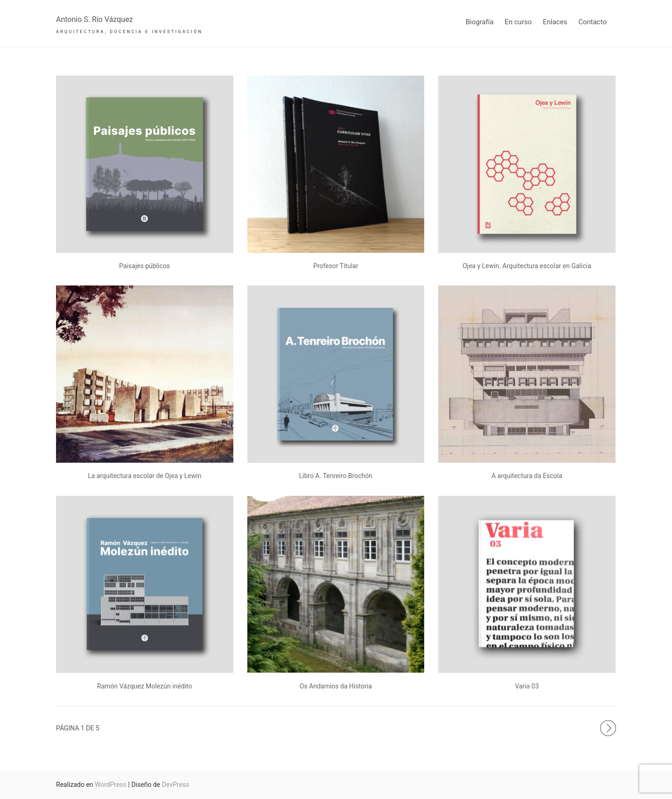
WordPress (111, 785)
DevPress (176, 785)
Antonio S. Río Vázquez (94, 19)
